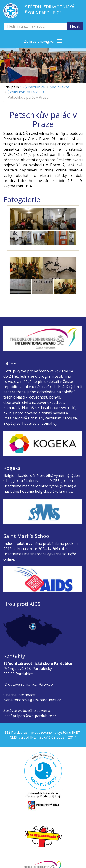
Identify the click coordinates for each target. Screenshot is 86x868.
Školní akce (60, 87)
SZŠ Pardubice (33, 87)
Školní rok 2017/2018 (26, 92)
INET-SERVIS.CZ (43, 737)
